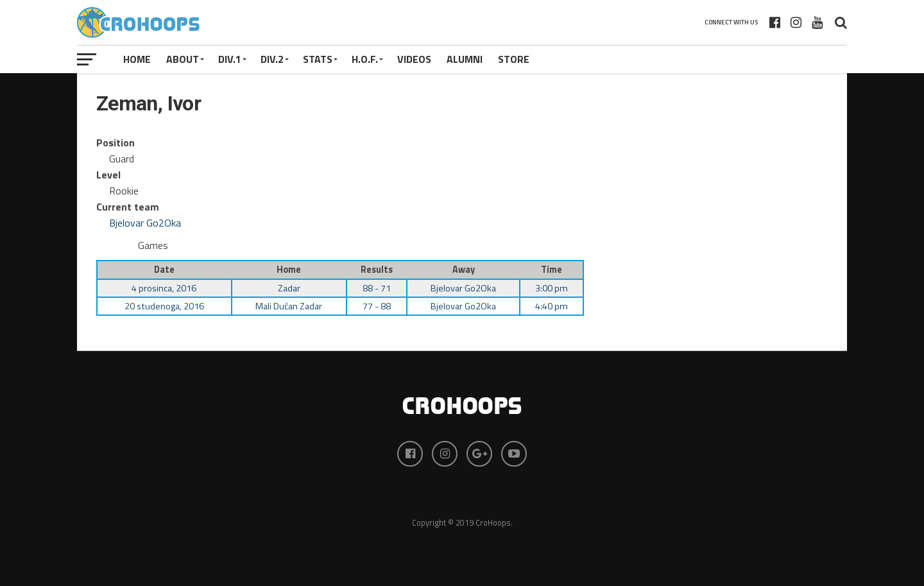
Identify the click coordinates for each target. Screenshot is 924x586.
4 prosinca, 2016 (164, 288)
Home (137, 59)
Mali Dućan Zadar (289, 306)
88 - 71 (377, 288)
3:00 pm (552, 288)
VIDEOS (414, 59)
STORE (514, 59)
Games (153, 245)
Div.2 (272, 59)
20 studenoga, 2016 (164, 306)
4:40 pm (552, 306)
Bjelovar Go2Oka (145, 223)
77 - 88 (377, 306)
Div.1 (230, 59)
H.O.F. (365, 59)
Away (464, 270)
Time (552, 270)
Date (164, 270)
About (183, 59)
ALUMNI (465, 59)
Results (377, 270)
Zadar (289, 288)
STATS (318, 59)
